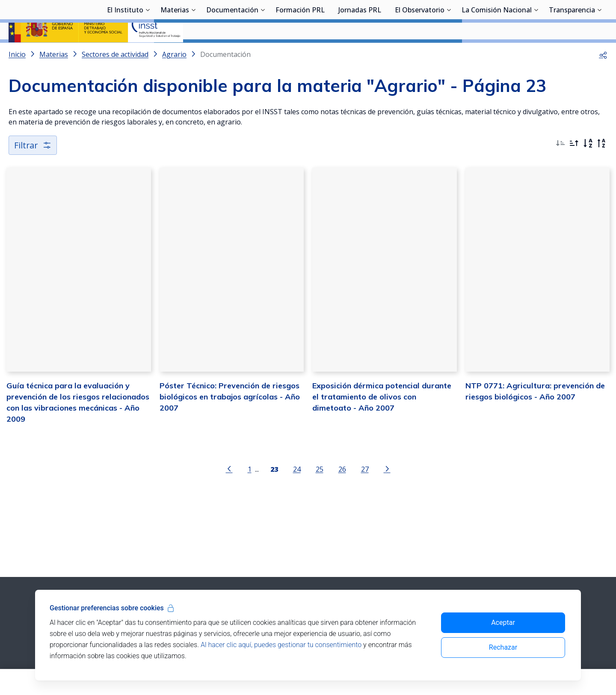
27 (365, 492)
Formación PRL (300, 53)
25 (320, 492)
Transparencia (572, 53)
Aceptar (503, 623)
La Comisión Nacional (497, 53)
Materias (175, 53)
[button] (603, 77)
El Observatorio (420, 53)
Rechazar (503, 647)
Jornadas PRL (360, 53)
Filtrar (33, 168)
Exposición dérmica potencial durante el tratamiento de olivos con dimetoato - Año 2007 (382, 420)
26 (342, 492)
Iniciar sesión (575, 19)
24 (297, 492)
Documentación (232, 53)
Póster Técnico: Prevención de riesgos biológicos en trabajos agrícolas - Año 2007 (230, 420)
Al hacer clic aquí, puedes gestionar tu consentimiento (281, 645)
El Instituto (125, 53)
